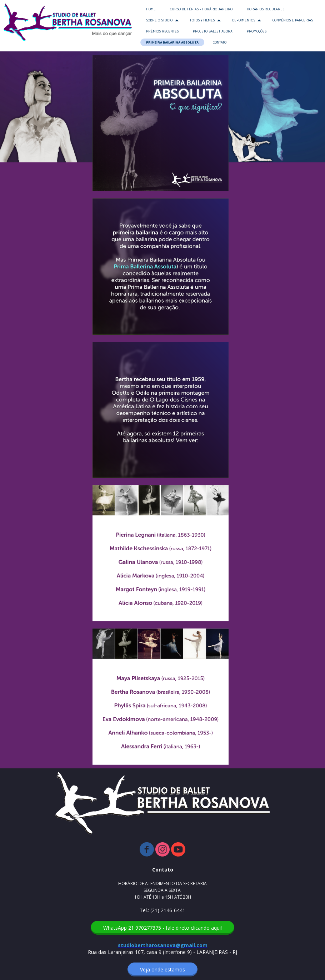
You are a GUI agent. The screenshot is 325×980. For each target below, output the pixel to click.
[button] (162, 928)
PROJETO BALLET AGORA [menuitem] (213, 31)
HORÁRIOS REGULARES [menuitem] (266, 9)
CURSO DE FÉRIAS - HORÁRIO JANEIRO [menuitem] (201, 9)
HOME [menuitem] (151, 9)
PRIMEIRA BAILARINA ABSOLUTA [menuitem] (172, 42)
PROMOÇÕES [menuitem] (257, 31)
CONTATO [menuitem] (220, 42)
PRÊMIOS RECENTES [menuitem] (162, 31)
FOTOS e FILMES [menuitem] (202, 20)
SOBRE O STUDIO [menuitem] (159, 20)
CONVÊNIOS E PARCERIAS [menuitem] (293, 20)
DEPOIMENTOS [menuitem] (244, 20)
